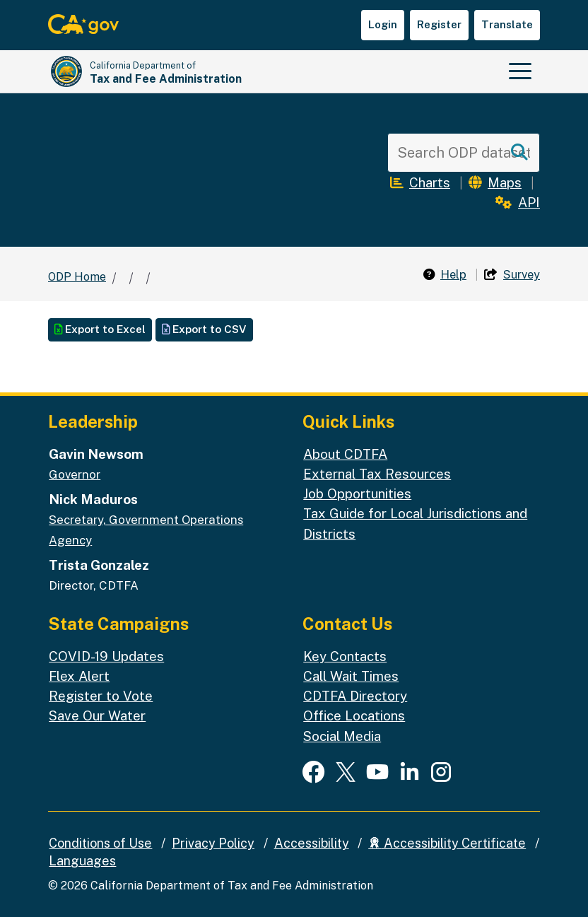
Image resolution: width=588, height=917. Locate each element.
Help (445, 274)
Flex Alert (79, 676)
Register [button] (439, 24)
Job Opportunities (357, 493)
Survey (512, 274)
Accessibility (312, 843)
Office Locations (354, 716)
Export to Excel (100, 329)
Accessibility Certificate (447, 843)
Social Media (342, 736)
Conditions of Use (100, 843)
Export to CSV (204, 329)
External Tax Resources (377, 474)
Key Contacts (345, 656)
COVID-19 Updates (106, 656)
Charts (420, 182)
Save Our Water (97, 716)
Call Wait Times (351, 676)
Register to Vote (101, 696)
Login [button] (383, 24)
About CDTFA (345, 454)
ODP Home (77, 277)
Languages (82, 861)
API (518, 202)
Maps (495, 182)
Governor (75, 474)
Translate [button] (507, 24)
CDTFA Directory (355, 696)
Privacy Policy (213, 843)
